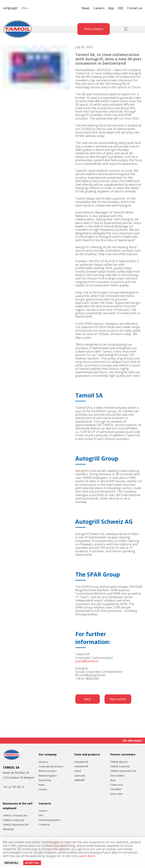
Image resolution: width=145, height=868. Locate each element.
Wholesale (8, 829)
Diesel (78, 771)
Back (88, 699)
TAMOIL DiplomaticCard (123, 771)
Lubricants (80, 776)
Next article (118, 699)
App (111, 8)
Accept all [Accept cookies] (32, 863)
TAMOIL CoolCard (120, 767)
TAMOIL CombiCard (13, 820)
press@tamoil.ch (87, 661)
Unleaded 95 (81, 762)
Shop (113, 780)
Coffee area (116, 785)
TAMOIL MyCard (119, 762)
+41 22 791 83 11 (13, 787)
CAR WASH (116, 789)
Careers (99, 8)
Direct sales (116, 794)
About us (43, 762)
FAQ (121, 8)
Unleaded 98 (81, 767)
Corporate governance (51, 767)
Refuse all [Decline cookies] (12, 863)
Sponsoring (45, 780)
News (86, 8)
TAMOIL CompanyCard (15, 816)
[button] (25, 8)
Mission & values (47, 771)
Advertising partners (50, 820)
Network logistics (48, 776)
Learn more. (87, 856)
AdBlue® (79, 780)
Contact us (135, 8)
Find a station (94, 29)
